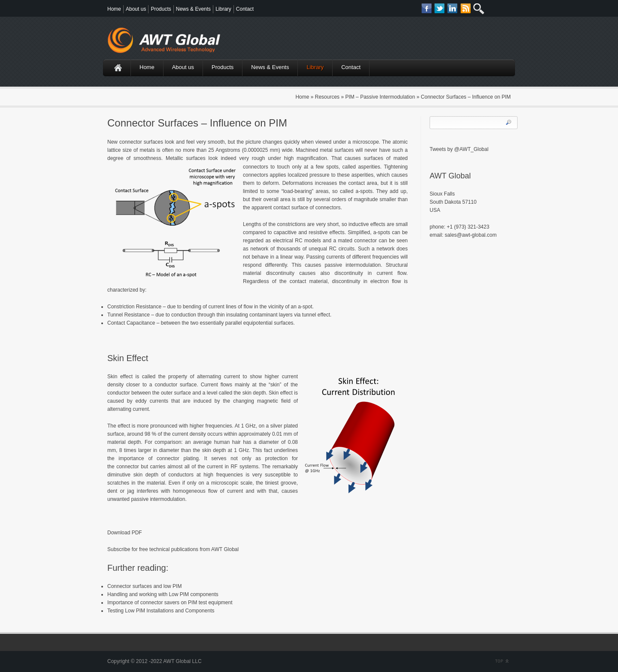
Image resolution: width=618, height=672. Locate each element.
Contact (245, 9)
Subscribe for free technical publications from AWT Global (173, 549)
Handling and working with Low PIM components (163, 594)
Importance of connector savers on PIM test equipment (170, 603)
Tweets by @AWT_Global (459, 149)
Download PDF (125, 533)
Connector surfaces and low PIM (144, 586)
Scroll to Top (501, 661)
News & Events (193, 9)
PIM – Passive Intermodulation (380, 97)
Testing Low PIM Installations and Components (161, 611)
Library (223, 9)
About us (136, 9)
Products (161, 9)
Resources (327, 97)
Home (114, 9)
